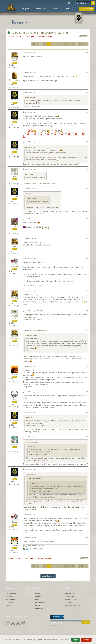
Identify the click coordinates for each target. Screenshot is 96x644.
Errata (38, 605)
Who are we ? (70, 594)
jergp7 (15, 60)
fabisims (15, 120)
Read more (65, 640)
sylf (15, 400)
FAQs (37, 594)
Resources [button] (41, 9)
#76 (87, 413)
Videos (38, 597)
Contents (9, 602)
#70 (87, 259)
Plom (15, 226)
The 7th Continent (22, 37)
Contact (68, 602)
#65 (87, 142)
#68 (87, 219)
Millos (15, 374)
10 (73, 44)
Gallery (9, 605)
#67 (87, 189)
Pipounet (15, 545)
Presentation (11, 594)
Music (38, 600)
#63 (87, 92)
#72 (87, 311)
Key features (11, 600)
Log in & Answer (48, 576)
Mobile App (40, 608)
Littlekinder (15, 100)
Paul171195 (15, 299)
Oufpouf (15, 522)
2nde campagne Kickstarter (41, 37)
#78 (87, 469)
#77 (87, 437)
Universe (9, 597)
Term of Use (69, 597)
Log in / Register (87, 9)
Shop (67, 9)
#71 (87, 291)
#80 (87, 538)
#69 (87, 239)
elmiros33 (15, 246)
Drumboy (27, 98)
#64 (87, 112)
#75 (87, 392)
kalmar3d (15, 266)
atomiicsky (15, 444)
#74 (87, 366)
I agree (76, 640)
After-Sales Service (72, 605)
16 (82, 44)
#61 (87, 53)
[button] (70, 3)
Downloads (40, 602)
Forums (55, 9)
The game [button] (26, 9)
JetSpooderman (15, 338)
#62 (87, 72)
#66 (87, 169)
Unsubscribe (54, 625)
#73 (87, 330)
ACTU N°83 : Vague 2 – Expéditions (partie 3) (38, 33)
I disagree (86, 640)
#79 (87, 514)
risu (15, 177)
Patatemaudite (15, 80)
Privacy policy (70, 600)
